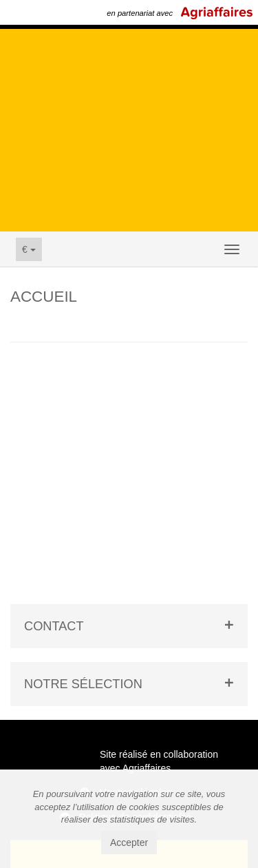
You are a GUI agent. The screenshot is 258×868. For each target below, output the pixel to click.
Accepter (129, 843)
